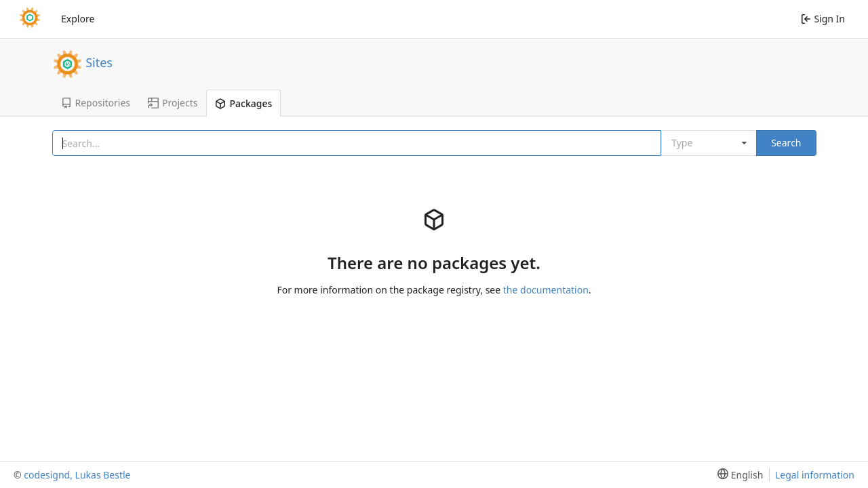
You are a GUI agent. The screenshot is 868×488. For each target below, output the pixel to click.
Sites (99, 62)
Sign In (823, 19)
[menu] (737, 475)
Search (786, 143)
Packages (243, 103)
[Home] (30, 19)
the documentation (546, 290)
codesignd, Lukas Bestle (77, 475)
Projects (173, 103)
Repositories (96, 103)
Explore (78, 19)
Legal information (815, 475)
